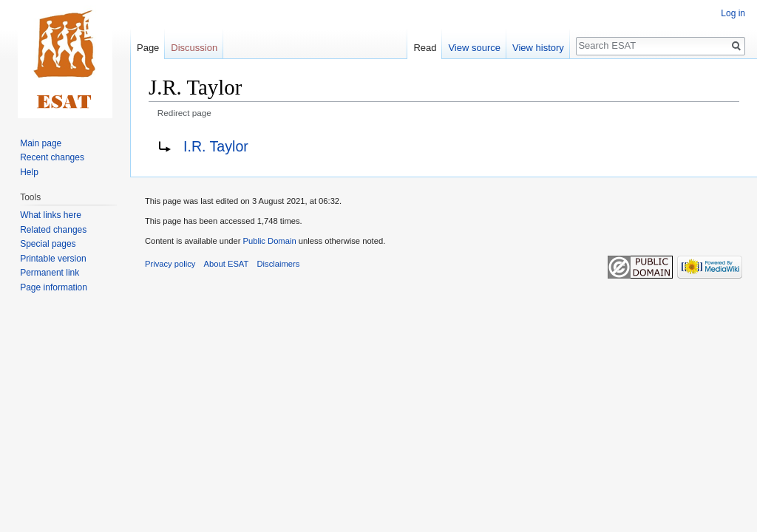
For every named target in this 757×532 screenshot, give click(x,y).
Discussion (194, 48)
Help (29, 172)
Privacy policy (170, 264)
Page (148, 48)
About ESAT (227, 264)
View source (474, 48)
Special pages (48, 244)
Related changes (53, 230)
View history (538, 48)
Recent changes (52, 157)
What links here (51, 215)
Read (425, 48)
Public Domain (269, 241)
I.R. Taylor (216, 146)
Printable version (53, 259)
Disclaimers (279, 264)
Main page (41, 143)
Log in (733, 13)
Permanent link (50, 273)
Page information (54, 287)
